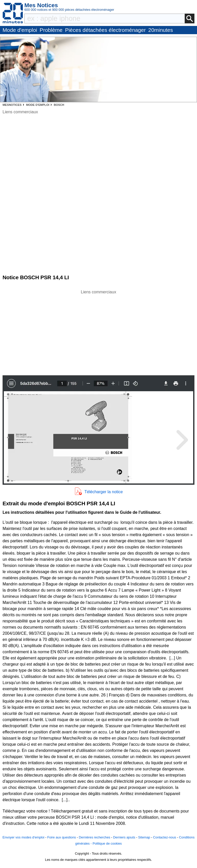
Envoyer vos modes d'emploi (23, 837)
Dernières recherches (94, 837)
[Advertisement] (98, 331)
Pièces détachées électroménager (105, 30)
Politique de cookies (107, 843)
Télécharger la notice (104, 492)
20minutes (161, 30)
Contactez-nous (165, 837)
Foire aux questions (62, 837)
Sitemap (144, 837)
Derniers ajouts (124, 837)
